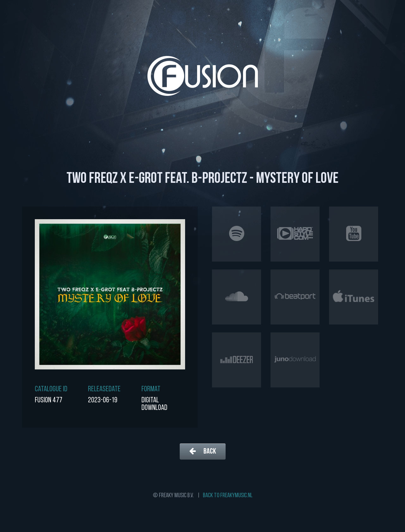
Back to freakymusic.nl (228, 496)
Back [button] (203, 451)
